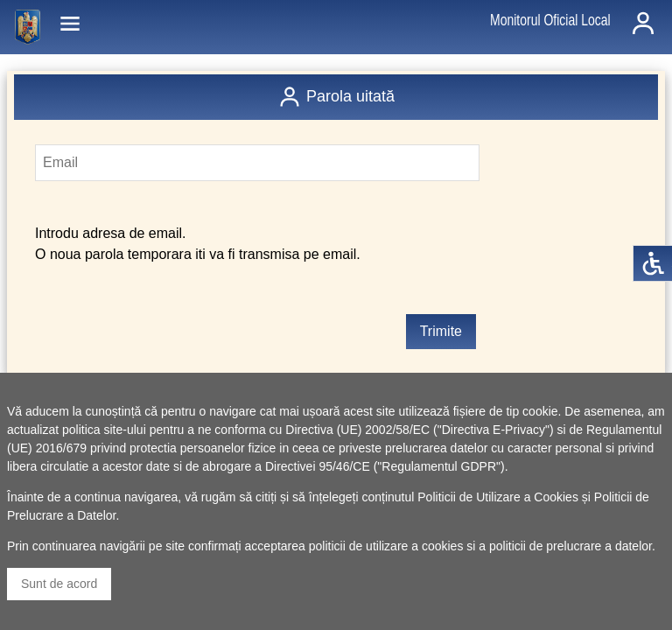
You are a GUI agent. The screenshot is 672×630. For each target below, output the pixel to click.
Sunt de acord (59, 584)
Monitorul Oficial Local (550, 20)
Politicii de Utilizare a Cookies (498, 497)
